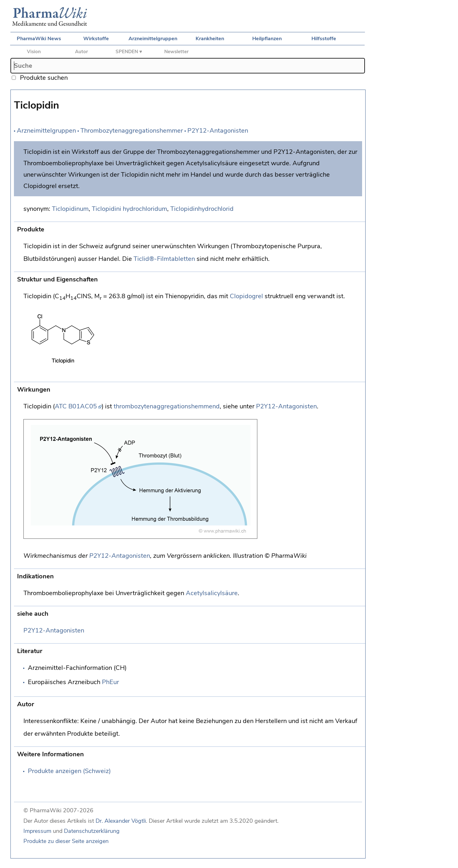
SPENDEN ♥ (129, 52)
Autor (82, 52)
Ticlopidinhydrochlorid (202, 209)
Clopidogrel (246, 296)
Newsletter (176, 52)
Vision (34, 52)
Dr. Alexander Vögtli (121, 821)
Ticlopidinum (70, 209)
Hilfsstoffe (324, 39)
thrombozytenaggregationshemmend (167, 406)
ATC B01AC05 (76, 406)
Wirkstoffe (96, 39)
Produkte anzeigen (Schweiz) (69, 771)
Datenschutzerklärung (92, 831)
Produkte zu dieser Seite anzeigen (66, 841)
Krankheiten (210, 39)
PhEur (110, 682)
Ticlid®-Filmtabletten (164, 259)
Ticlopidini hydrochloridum (129, 209)
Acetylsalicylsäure (212, 593)
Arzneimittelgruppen (153, 39)
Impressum (37, 831)
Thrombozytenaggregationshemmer (132, 131)
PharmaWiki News (39, 39)
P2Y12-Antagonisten (218, 131)
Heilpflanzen (267, 39)
